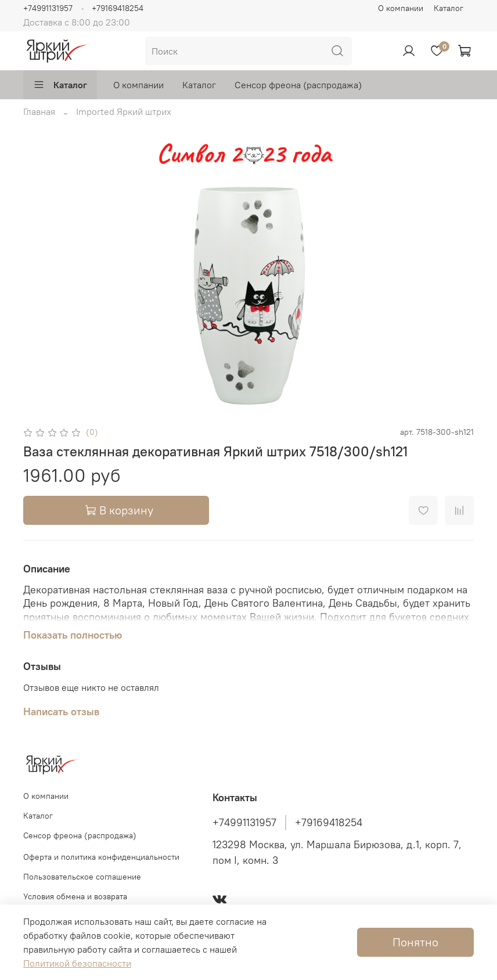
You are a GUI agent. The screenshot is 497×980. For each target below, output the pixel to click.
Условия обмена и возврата (75, 896)
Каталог (449, 8)
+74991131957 (48, 8)
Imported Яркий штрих (124, 111)
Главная (39, 111)
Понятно (415, 942)
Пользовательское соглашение (82, 877)
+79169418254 (118, 8)
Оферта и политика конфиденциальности (101, 857)
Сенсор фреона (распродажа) (298, 85)
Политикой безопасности (77, 963)
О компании (401, 8)
